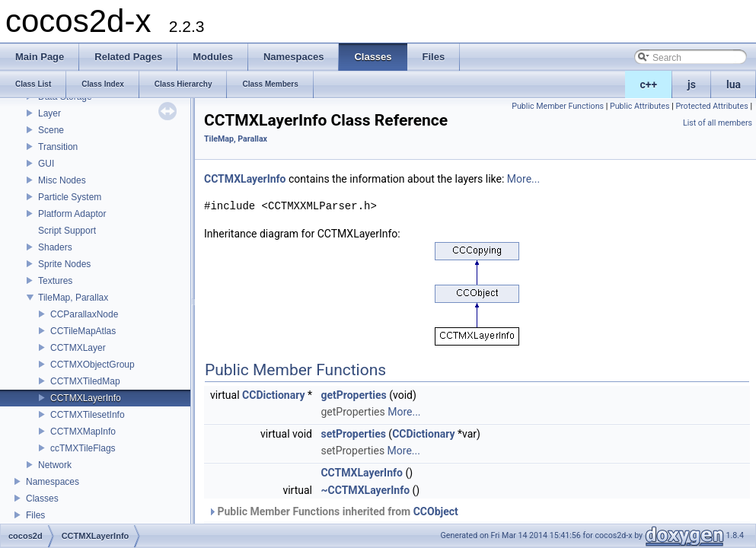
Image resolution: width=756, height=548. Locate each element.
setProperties (353, 434)
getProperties (353, 395)
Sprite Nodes (64, 264)
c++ (649, 84)
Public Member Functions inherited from (333, 511)
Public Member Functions (558, 106)
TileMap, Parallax (73, 298)
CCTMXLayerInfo (86, 398)
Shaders (55, 247)
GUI (46, 164)
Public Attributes (640, 106)
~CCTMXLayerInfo (365, 490)
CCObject (436, 511)
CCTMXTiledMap (85, 381)
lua (734, 84)
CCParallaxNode (84, 314)
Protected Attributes (711, 106)
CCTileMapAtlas (83, 331)
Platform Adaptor (72, 214)
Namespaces (53, 482)
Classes (42, 499)
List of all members (718, 123)
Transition (58, 147)
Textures (55, 281)
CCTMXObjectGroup (93, 365)
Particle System (70, 197)
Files (35, 515)
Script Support (67, 231)
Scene (51, 130)
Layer (49, 113)
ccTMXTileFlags (83, 448)
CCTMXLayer (78, 348)
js (692, 84)
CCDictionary (273, 395)
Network (55, 465)
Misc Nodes (62, 180)
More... (523, 179)
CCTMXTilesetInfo (88, 415)
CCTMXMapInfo (83, 432)
